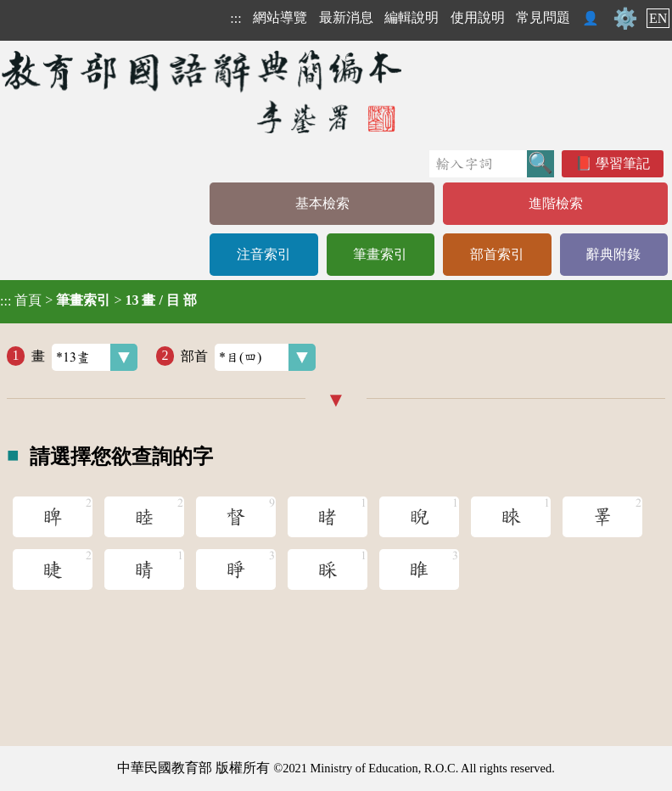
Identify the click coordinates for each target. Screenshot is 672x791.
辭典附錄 (613, 254)
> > (98, 300)
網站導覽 (280, 17)
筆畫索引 (380, 254)
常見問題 (543, 17)
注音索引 (264, 254)
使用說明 (478, 17)
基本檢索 (322, 203)
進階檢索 (556, 203)
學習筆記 (623, 163)
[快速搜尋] (478, 164)
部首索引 (497, 254)
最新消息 (346, 17)
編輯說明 (412, 17)
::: (235, 18)
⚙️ (625, 19)
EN (658, 18)
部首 (248, 357)
